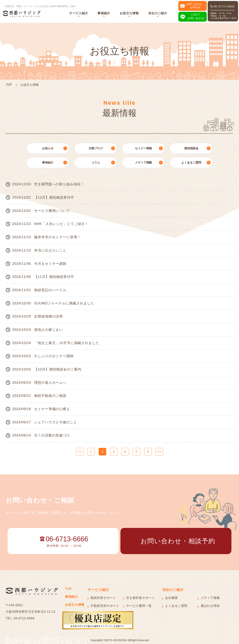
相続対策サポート (103, 598)
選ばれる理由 (210, 606)
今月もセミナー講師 (50, 264)
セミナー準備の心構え (52, 409)
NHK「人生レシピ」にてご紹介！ (61, 224)
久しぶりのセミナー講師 (54, 356)
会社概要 (171, 598)
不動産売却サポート (105, 606)
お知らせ (48, 148)
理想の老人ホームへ (50, 383)
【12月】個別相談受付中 (54, 197)
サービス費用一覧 (139, 606)
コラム (96, 162)
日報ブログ (96, 148)
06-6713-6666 (223, 6)
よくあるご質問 (191, 162)
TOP (9, 85)
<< (80, 452)
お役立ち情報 (129, 13)
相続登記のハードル (50, 290)
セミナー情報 (143, 148)
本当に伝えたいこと (50, 250)
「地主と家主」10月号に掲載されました (67, 343)
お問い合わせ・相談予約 (178, 541)
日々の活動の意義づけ (52, 435)
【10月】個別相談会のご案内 (58, 369)
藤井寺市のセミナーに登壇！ (57, 237)
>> (159, 452)
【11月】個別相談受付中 (54, 277)
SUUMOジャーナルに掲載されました (64, 303)
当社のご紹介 (158, 13)
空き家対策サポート (141, 598)
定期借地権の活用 (48, 316)
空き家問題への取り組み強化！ (59, 184)
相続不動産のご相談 (50, 396)
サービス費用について (52, 211)
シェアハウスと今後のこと (56, 422)
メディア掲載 (143, 162)
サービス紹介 (79, 13)
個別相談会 (191, 148)
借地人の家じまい (48, 330)
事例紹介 (104, 13)
